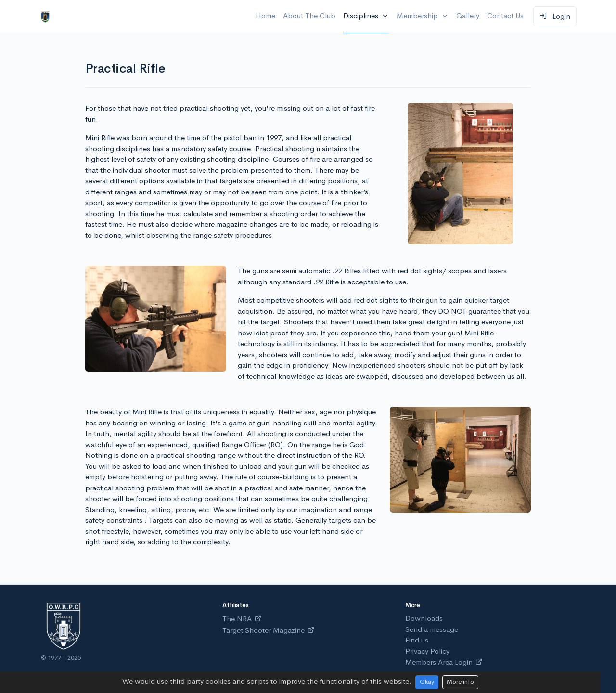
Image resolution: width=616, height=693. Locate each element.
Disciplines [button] (362, 16)
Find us (417, 640)
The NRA (242, 619)
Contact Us (505, 16)
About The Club (309, 16)
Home (265, 16)
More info (460, 682)
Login (555, 16)
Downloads (424, 618)
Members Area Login (444, 662)
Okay (427, 682)
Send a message (432, 629)
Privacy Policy (427, 651)
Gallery (468, 16)
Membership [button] (418, 16)
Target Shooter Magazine (269, 630)
